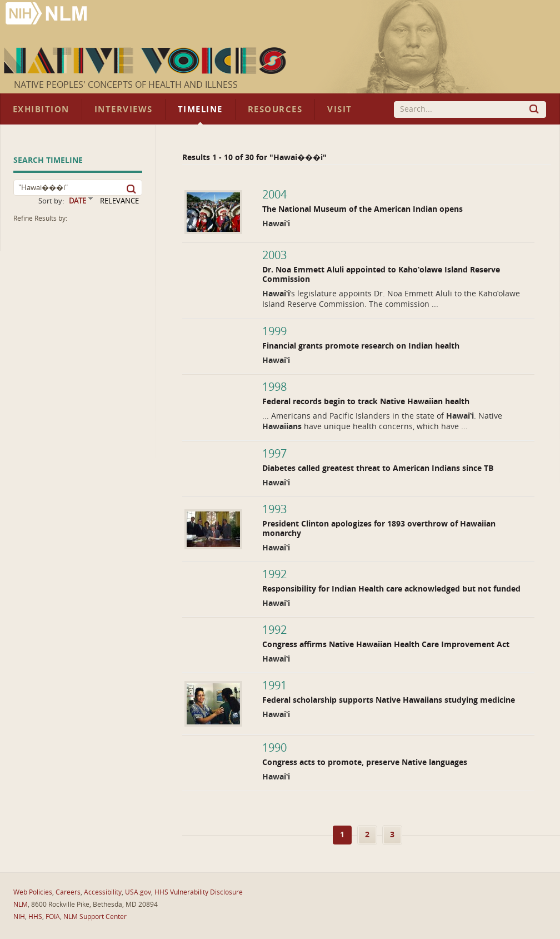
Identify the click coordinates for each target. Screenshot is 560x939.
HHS (35, 917)
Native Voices (146, 61)
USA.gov (138, 892)
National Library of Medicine (47, 15)
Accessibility (103, 892)
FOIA (53, 917)
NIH (19, 917)
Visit (340, 110)
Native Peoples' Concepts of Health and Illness (126, 85)
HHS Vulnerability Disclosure (199, 892)
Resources (275, 110)
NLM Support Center (95, 917)
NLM (21, 905)
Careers (68, 892)
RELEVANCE (119, 201)
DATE (77, 201)
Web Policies (33, 892)
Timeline (200, 110)
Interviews (124, 110)
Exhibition (41, 110)
